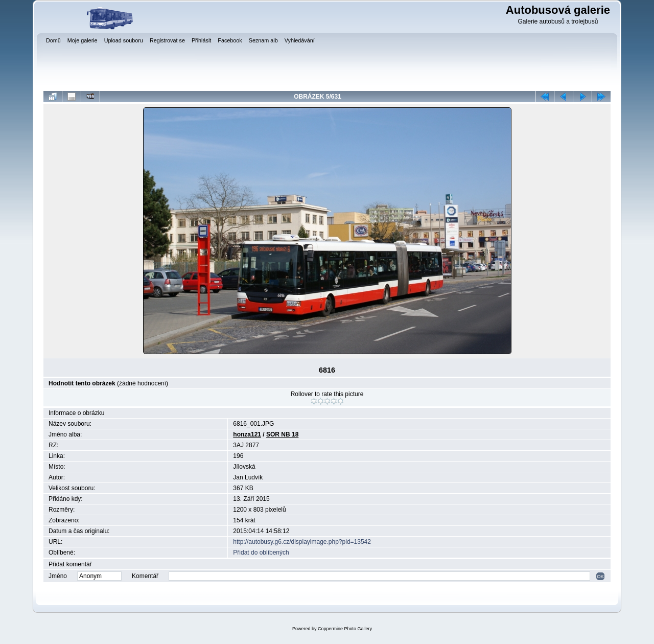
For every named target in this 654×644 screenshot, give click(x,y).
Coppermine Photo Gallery (345, 629)
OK (600, 576)
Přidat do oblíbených (261, 553)
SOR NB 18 (282, 434)
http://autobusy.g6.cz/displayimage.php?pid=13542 (302, 542)
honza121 (247, 434)
